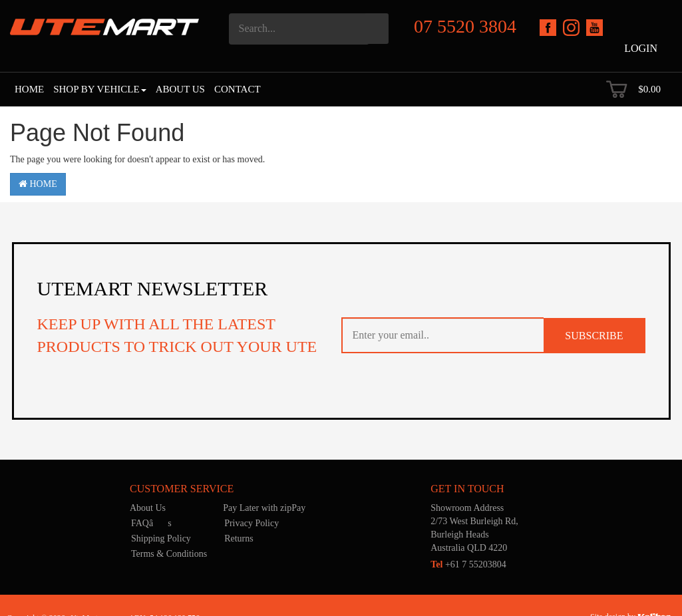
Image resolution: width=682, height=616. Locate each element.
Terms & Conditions (169, 554)
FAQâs (151, 523)
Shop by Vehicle (99, 89)
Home (29, 89)
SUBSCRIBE (594, 336)
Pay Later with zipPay (264, 508)
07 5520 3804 (465, 26)
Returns (239, 539)
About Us (180, 89)
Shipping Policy (161, 539)
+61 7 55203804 (468, 564)
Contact (238, 89)
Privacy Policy (252, 523)
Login (641, 48)
